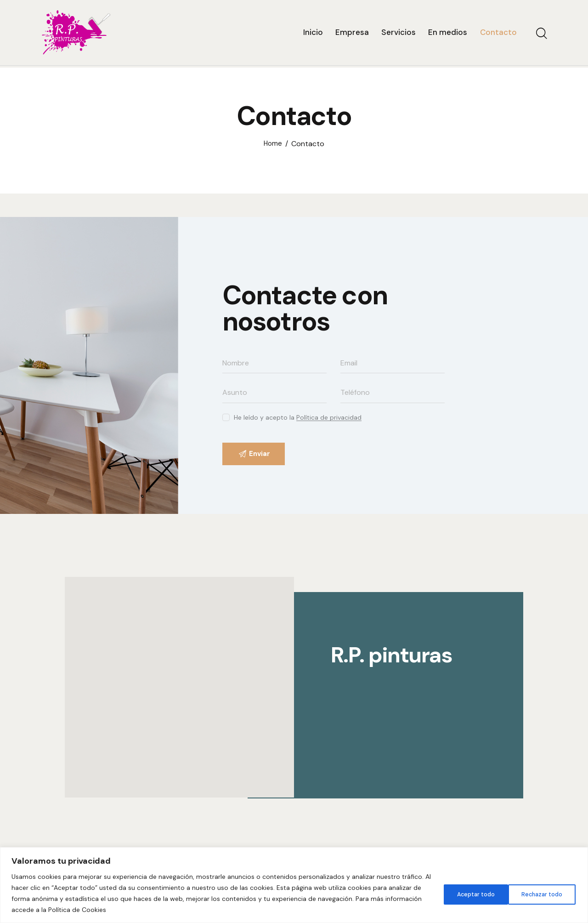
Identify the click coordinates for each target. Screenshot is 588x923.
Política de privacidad (329, 417)
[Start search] (541, 35)
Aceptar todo (542, 893)
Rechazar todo (468, 893)
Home (273, 144)
